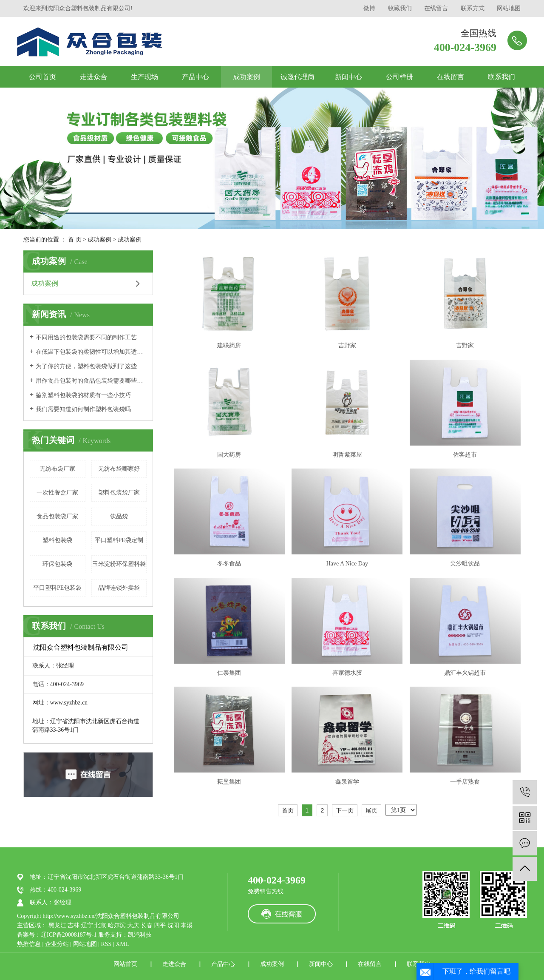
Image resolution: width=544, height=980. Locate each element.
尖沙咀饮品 (465, 564)
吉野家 (347, 345)
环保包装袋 (57, 564)
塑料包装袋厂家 (119, 493)
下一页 (345, 810)
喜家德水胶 (347, 673)
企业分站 (57, 944)
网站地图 (509, 8)
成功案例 (246, 77)
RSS (106, 944)
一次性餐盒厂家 (57, 493)
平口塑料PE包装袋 (57, 588)
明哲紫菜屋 (347, 455)
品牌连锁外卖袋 (119, 588)
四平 (160, 925)
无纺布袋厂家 (57, 469)
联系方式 (473, 8)
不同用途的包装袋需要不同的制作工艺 (86, 337)
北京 (100, 925)
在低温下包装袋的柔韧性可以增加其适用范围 (91, 352)
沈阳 (173, 925)
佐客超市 (465, 455)
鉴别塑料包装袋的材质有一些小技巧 (83, 395)
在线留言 (436, 8)
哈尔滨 (117, 925)
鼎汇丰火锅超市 (465, 673)
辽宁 (87, 925)
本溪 (187, 925)
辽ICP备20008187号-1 (69, 935)
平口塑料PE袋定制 (119, 540)
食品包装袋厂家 (57, 516)
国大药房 (229, 455)
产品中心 (195, 77)
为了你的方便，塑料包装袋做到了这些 (86, 366)
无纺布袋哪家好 (119, 469)
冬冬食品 (229, 564)
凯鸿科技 (140, 935)
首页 (288, 810)
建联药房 (229, 345)
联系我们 (501, 77)
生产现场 (144, 77)
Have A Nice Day (347, 564)
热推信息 (29, 944)
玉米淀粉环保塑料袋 (119, 564)
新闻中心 (348, 77)
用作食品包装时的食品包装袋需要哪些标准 (91, 381)
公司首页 (42, 77)
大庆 (133, 925)
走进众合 (93, 77)
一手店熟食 (465, 782)
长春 (147, 925)
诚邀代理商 (297, 77)
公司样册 (399, 77)
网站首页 (125, 964)
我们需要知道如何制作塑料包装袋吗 (83, 409)
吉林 (74, 925)
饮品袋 (119, 516)
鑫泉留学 (347, 782)
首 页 (75, 240)
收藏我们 (400, 8)
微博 (369, 8)
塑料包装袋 (57, 540)
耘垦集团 (229, 782)
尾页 (371, 810)
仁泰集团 (229, 673)
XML (122, 944)
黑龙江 (57, 925)
